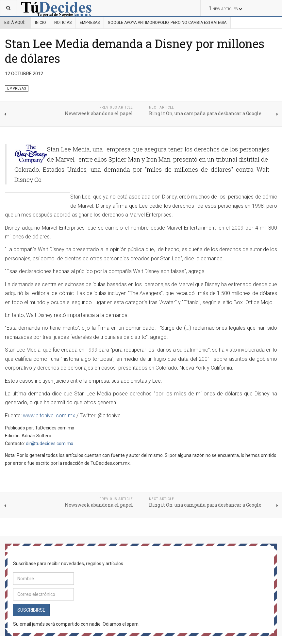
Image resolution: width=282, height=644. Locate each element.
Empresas (90, 23)
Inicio (41, 23)
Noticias (63, 23)
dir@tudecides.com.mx (50, 444)
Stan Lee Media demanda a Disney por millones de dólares (135, 51)
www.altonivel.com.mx (49, 416)
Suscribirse (31, 610)
